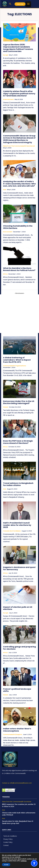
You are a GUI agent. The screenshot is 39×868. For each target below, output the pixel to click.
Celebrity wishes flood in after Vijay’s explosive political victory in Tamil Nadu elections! (19, 93)
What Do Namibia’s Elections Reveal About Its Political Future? (19, 269)
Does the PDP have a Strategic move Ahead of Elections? (18, 442)
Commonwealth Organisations (15, 366)
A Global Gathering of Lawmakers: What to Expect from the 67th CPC (17, 360)
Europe (6, 55)
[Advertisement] (19, 314)
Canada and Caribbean (12, 531)
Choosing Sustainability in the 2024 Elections (18, 227)
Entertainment (8, 99)
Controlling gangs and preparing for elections (19, 648)
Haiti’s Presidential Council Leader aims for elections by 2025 (17, 525)
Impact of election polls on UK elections (18, 608)
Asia (5, 190)
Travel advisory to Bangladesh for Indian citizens (18, 484)
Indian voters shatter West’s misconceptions (17, 730)
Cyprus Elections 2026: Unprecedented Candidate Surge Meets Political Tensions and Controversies (18, 48)
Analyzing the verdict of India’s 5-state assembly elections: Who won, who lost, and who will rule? (19, 184)
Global (6, 407)
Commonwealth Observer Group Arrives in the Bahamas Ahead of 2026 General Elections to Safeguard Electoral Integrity (19, 139)
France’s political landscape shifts (17, 690)
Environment (8, 232)
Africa (5, 274)
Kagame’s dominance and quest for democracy (19, 568)
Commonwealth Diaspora (13, 735)
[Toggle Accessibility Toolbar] (34, 863)
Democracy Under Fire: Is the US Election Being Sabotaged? (19, 402)
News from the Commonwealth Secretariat (19, 146)
